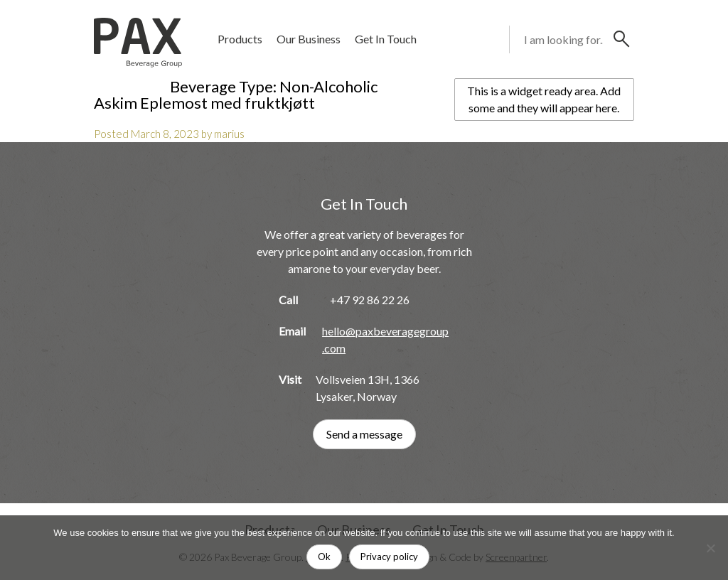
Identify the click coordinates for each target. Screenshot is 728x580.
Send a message (364, 434)
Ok (324, 557)
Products (240, 39)
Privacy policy (389, 557)
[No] (710, 548)
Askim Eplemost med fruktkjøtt (204, 103)
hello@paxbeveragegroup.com (385, 339)
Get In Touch (386, 39)
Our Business (309, 39)
